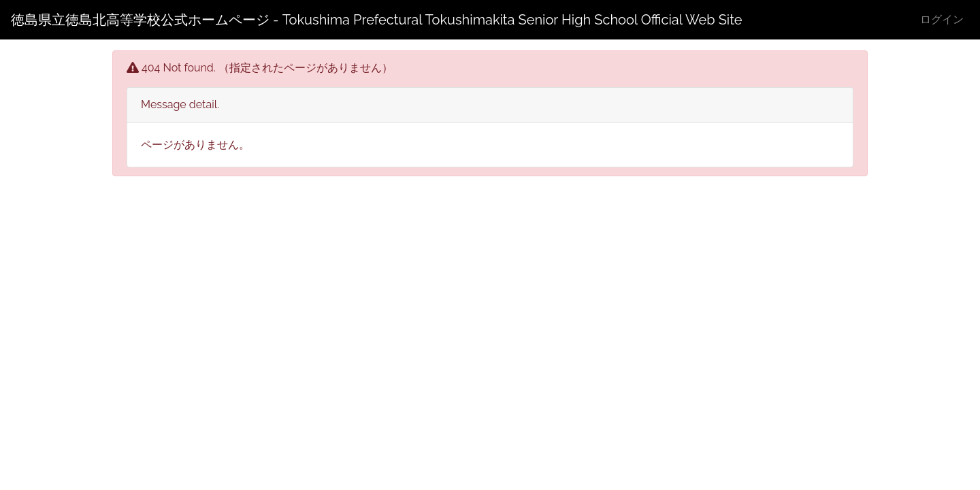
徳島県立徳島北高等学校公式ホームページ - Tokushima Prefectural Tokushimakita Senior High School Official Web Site (377, 20)
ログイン (942, 19)
